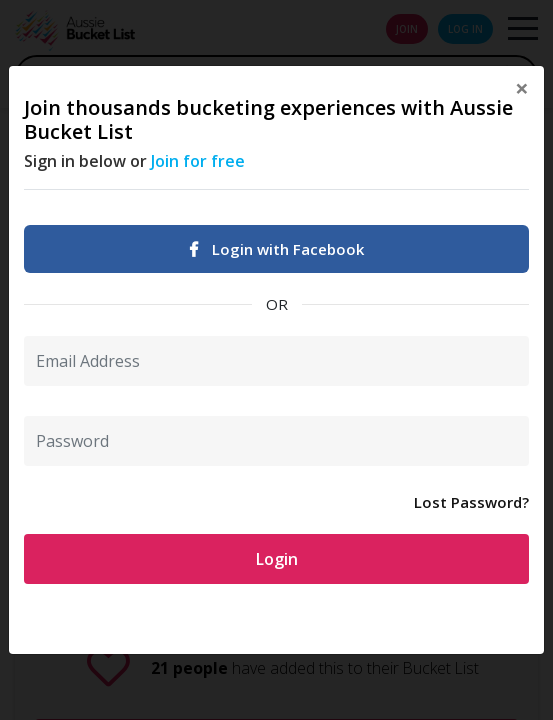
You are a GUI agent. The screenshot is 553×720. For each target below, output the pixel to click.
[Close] (522, 88)
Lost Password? (471, 502)
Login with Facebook (277, 249)
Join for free (198, 161)
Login (277, 559)
